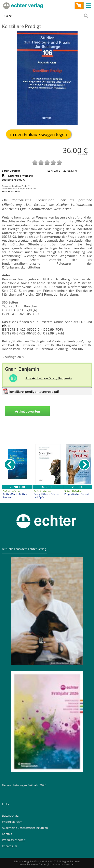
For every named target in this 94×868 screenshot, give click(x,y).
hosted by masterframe (32, 864)
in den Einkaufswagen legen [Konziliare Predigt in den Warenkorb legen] (39, 134)
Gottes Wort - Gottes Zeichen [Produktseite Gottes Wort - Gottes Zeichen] (15, 496)
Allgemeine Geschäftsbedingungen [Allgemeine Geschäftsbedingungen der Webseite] (25, 828)
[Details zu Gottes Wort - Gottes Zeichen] (17, 464)
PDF (82, 322)
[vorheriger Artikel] (10, 465)
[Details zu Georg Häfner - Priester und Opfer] (48, 464)
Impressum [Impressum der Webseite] (10, 846)
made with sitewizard (63, 864)
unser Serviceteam (11, 191)
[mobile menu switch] (89, 5)
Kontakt (7, 834)
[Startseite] (22, 5)
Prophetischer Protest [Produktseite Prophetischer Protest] (77, 494)
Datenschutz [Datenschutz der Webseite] (10, 815)
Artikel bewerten (27, 411)
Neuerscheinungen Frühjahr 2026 (24, 785)
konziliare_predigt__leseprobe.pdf (31, 391)
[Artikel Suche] (43, 16)
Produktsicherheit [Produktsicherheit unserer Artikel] (14, 840)
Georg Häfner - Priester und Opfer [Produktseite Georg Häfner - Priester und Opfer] (47, 496)
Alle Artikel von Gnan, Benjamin (49, 378)
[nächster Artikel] (84, 465)
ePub (6, 325)
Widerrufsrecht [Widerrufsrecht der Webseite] (12, 822)
